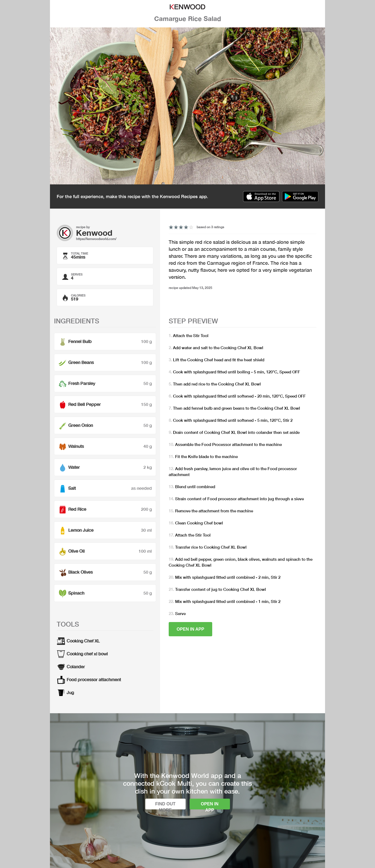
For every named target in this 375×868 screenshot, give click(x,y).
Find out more (165, 806)
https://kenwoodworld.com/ (96, 239)
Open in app (191, 629)
